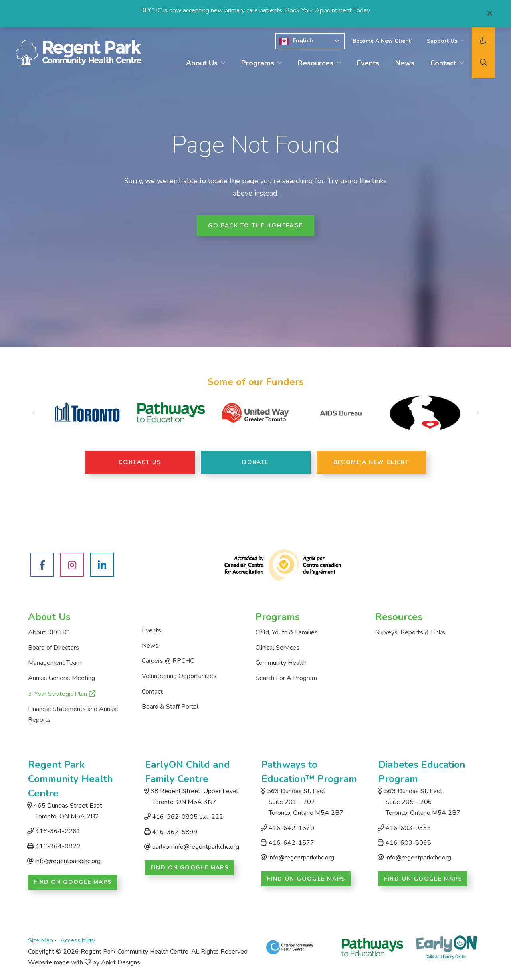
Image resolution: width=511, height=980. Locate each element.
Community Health (281, 663)
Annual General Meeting (61, 678)
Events (368, 63)
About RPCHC (48, 632)
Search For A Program (286, 678)
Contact (443, 63)
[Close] (490, 14)
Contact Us (140, 462)
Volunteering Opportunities (179, 676)
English (296, 41)
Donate (255, 462)
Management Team (55, 663)
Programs (258, 63)
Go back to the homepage (255, 226)
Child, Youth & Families (287, 632)
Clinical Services (277, 648)
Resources (316, 63)
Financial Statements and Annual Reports (73, 714)
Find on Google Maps (73, 882)
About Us (202, 63)
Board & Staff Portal (170, 707)
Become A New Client (382, 41)
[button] (33, 413)
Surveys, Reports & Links (410, 632)
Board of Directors (53, 648)
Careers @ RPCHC (168, 661)
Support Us (442, 41)
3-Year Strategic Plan (57, 694)
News (405, 63)
